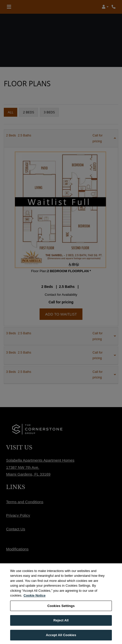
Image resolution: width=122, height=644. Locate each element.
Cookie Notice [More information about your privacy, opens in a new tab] (35, 601)
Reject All (61, 625)
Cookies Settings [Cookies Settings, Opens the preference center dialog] (61, 611)
